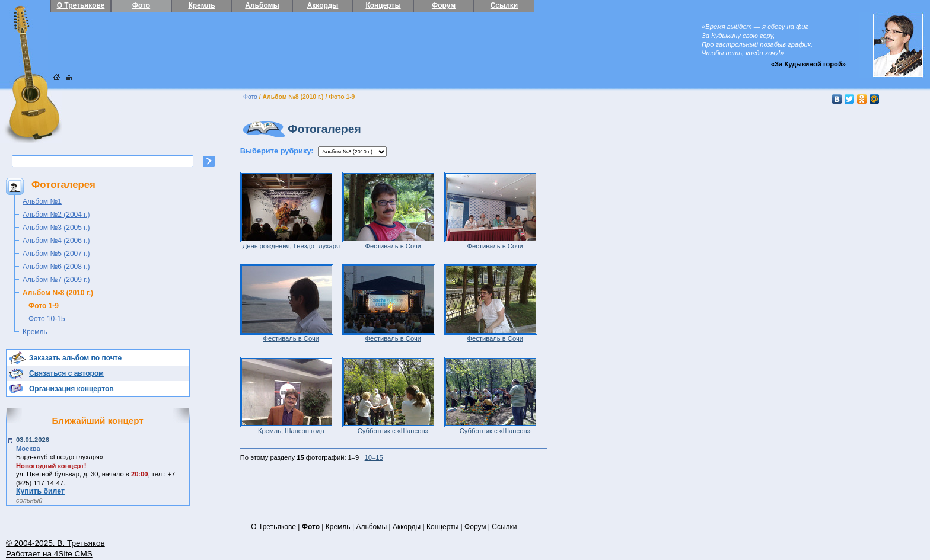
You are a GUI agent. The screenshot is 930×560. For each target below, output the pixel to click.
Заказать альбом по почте (75, 358)
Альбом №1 (42, 201)
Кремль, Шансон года (287, 428)
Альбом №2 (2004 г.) (56, 215)
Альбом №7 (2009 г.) (56, 280)
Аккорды (323, 5)
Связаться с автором (66, 373)
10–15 (374, 457)
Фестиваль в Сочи (389, 243)
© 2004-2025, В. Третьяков (55, 543)
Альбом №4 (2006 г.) (56, 241)
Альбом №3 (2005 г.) (56, 228)
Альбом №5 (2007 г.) (56, 254)
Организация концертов (71, 389)
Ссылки (504, 5)
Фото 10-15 (47, 319)
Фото (141, 5)
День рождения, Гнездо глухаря (290, 243)
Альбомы (262, 5)
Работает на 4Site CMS (49, 554)
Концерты (383, 5)
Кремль (201, 5)
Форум (444, 5)
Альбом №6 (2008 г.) (56, 267)
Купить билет (40, 491)
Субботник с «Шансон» (389, 428)
